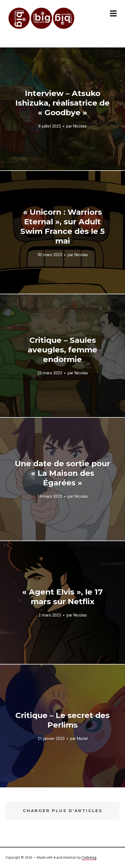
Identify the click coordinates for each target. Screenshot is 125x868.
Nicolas (80, 126)
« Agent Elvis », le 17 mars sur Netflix (63, 597)
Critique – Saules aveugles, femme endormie (63, 350)
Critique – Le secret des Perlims (63, 720)
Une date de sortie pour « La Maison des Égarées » (63, 473)
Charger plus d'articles (63, 811)
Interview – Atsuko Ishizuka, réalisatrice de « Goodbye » (63, 103)
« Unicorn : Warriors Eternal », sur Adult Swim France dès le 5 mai (63, 226)
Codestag (89, 858)
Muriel (82, 739)
